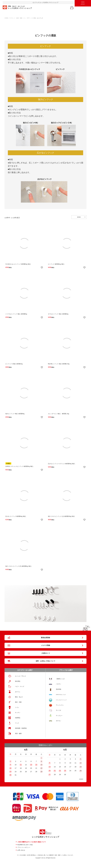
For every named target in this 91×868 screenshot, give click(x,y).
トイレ (17, 707)
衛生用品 (18, 681)
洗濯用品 (18, 718)
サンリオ (59, 710)
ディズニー (59, 716)
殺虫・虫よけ (19, 697)
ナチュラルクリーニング (61, 700)
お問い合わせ (21, 850)
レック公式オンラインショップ (45, 837)
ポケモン (59, 721)
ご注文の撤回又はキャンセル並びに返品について (32, 842)
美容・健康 (18, 734)
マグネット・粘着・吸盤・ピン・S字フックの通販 (23, 18)
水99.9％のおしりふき (61, 695)
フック (17, 723)
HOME (6, 18)
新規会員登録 (45, 638)
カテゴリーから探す (25, 670)
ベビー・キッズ (20, 686)
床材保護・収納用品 (21, 728)
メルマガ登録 (45, 645)
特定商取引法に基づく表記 (25, 845)
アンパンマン (60, 705)
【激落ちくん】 (60, 679)
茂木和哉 (59, 689)
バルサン (59, 684)
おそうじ (18, 692)
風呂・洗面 (18, 702)
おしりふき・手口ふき (20, 676)
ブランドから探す (66, 670)
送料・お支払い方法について (45, 661)
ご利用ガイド (45, 653)
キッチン (18, 713)
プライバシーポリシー (24, 847)
